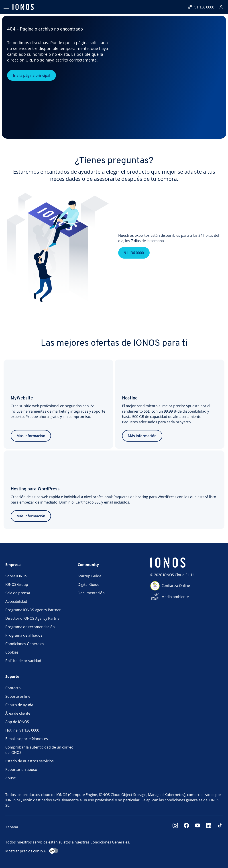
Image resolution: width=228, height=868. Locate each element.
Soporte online (18, 696)
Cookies (12, 652)
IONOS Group (17, 584)
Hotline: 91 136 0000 (22, 730)
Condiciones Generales (25, 644)
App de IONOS (17, 722)
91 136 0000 (134, 259)
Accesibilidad (16, 601)
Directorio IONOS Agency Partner (33, 618)
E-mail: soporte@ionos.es (27, 739)
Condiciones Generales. (110, 842)
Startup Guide (90, 576)
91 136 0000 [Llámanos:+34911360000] (201, 7)
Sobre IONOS (16, 576)
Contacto (13, 688)
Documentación (91, 593)
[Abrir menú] (6, 7)
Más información (31, 436)
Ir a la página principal (32, 75)
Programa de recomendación (30, 627)
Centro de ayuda (19, 705)
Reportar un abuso (21, 769)
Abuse (11, 778)
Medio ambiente (175, 597)
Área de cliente (18, 713)
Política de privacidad (23, 661)
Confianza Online (176, 586)
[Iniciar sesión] (221, 7)
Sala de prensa (18, 593)
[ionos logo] (23, 7)
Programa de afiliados (24, 635)
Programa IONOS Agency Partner (33, 610)
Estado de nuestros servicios (30, 761)
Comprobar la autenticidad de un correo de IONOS (39, 750)
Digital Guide (89, 584)
